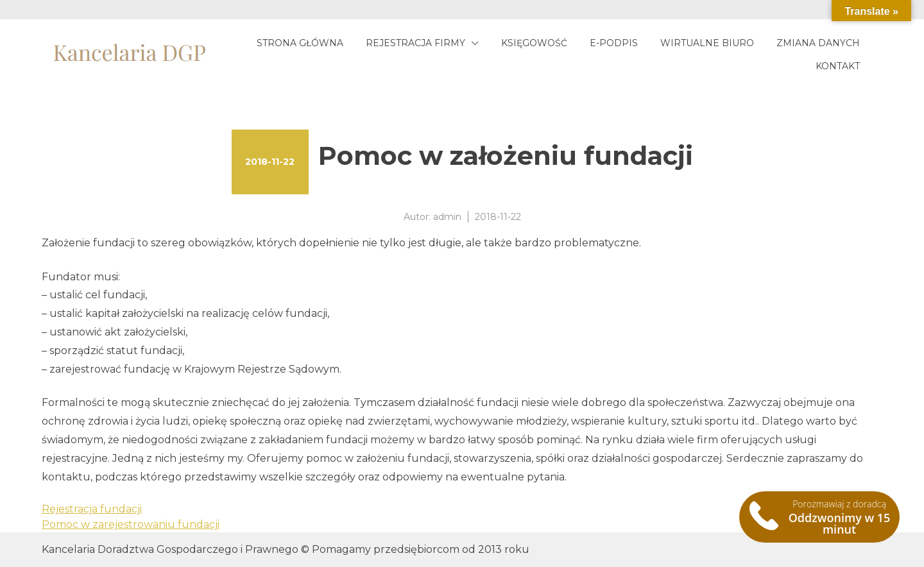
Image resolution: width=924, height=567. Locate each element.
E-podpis (614, 43)
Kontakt (838, 66)
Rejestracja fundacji (92, 509)
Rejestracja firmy (415, 43)
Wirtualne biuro (707, 43)
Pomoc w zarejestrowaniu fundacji (131, 524)
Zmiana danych (818, 43)
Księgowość (534, 43)
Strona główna (300, 43)
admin (447, 217)
